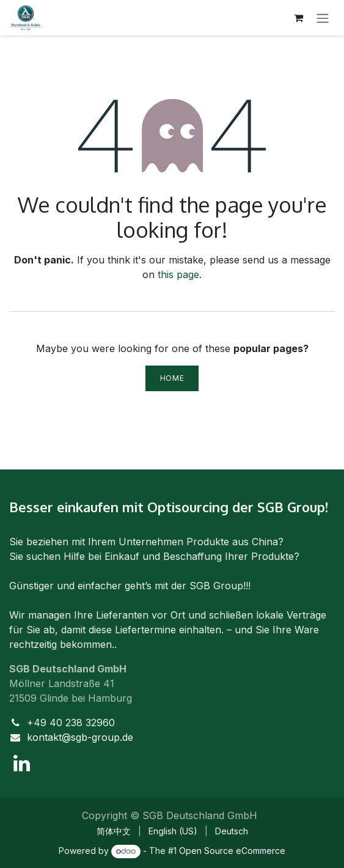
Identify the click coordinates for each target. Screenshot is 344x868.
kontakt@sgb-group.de (80, 737)
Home (172, 378)
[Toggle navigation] (323, 18)
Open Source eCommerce (232, 851)
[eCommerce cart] (298, 18)
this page (178, 274)
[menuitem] (114, 831)
